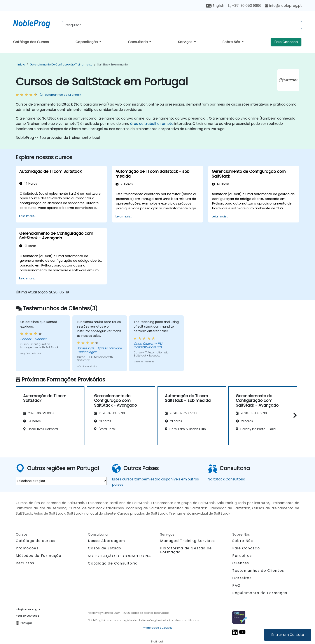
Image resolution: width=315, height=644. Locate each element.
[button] (294, 415)
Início (21, 64)
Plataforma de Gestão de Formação (186, 550)
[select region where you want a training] (61, 481)
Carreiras (242, 578)
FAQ (236, 585)
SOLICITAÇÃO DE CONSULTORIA (120, 556)
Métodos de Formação (38, 556)
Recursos (25, 563)
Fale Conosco (286, 42)
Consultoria (138, 42)
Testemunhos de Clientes (258, 571)
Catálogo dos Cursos (31, 42)
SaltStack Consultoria (227, 479)
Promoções (27, 548)
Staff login (158, 641)
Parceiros (242, 556)
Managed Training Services (188, 541)
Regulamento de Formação (260, 593)
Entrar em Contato (288, 635)
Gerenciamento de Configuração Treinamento (61, 64)
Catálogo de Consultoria (113, 563)
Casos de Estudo (105, 548)
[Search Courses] (182, 25)
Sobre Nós (232, 42)
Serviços (186, 42)
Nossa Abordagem (107, 541)
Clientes (241, 563)
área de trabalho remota (152, 124)
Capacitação (87, 42)
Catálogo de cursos (36, 541)
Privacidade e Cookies (157, 628)
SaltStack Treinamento (112, 64)
